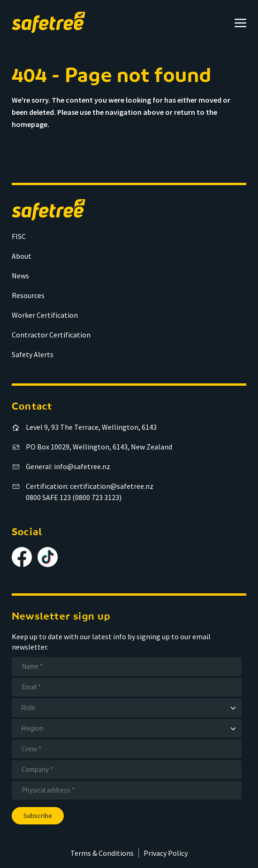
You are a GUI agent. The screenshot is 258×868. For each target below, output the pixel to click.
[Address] (127, 790)
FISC (19, 236)
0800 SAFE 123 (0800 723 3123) (74, 497)
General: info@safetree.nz (68, 466)
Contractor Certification (51, 335)
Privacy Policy (166, 853)
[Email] (127, 687)
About (22, 256)
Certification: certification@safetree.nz (90, 486)
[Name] (127, 666)
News (20, 276)
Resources (28, 295)
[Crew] (127, 749)
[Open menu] (240, 23)
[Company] (127, 770)
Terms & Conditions (102, 853)
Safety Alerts (33, 354)
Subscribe (38, 816)
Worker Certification (45, 315)
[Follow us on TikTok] (48, 557)
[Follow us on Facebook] (22, 557)
